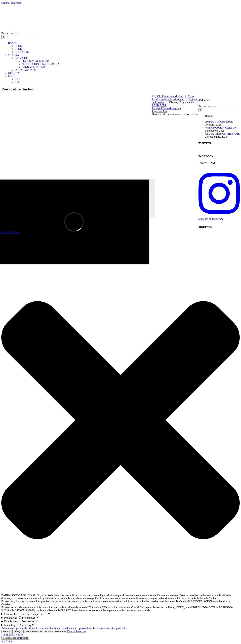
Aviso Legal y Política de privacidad (173, 98)
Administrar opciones (13, 628)
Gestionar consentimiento (15, 638)
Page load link (160, 111)
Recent (209, 116)
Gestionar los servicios (37, 628)
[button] (120, 355)
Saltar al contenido (11, 3)
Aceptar (7, 631)
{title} (5, 635)
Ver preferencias (34, 631)
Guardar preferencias (56, 631)
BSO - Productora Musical (169, 96)
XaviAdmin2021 (10, 232)
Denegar (18, 631)
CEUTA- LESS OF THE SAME (222, 134)
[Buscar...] (25, 34)
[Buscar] (3, 37)
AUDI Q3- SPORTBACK (219, 122)
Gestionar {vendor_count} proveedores (71, 628)
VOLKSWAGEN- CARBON (221, 128)
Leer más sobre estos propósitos (110, 628)
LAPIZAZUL (159, 105)
